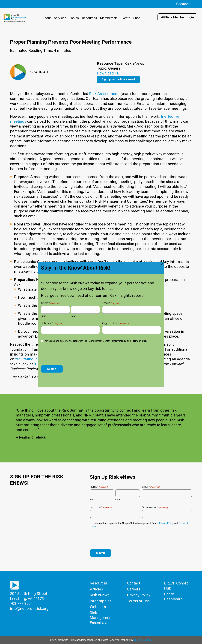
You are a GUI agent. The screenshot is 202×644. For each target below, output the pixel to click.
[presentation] (114, 538)
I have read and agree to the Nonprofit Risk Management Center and (140, 525)
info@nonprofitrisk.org (29, 609)
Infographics (101, 601)
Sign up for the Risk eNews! (118, 79)
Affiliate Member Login (177, 17)
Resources (89, 18)
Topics (74, 18)
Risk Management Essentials (101, 618)
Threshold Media (143, 640)
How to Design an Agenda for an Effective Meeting (78, 364)
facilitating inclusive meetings (41, 359)
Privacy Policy (166, 523)
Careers (134, 589)
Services (60, 18)
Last (118, 500)
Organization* (155, 507)
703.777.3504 (21, 604)
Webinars (98, 607)
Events (125, 18)
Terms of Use (138, 601)
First (92, 500)
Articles (96, 589)
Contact (183, 4)
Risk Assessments (105, 94)
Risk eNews (100, 595)
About (47, 18)
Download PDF (109, 73)
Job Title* (101, 507)
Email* (151, 487)
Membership (109, 18)
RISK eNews (118, 354)
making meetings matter (96, 359)
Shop (137, 18)
